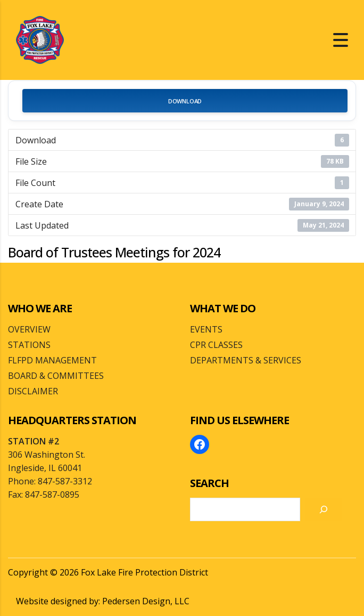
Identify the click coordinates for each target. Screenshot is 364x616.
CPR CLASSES (216, 345)
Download (185, 101)
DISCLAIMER (33, 391)
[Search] (324, 509)
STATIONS (29, 345)
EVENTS (206, 329)
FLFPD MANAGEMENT (52, 360)
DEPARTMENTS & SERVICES (246, 360)
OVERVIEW (29, 329)
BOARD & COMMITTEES (56, 376)
